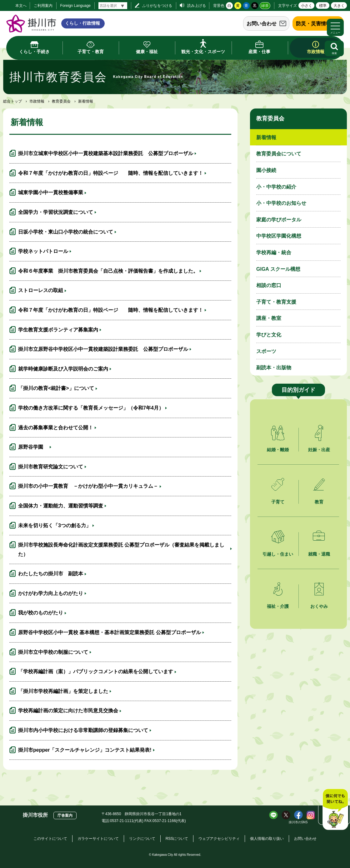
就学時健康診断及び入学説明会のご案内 (63, 369)
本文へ (21, 6)
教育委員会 (61, 101)
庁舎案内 (65, 815)
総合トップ (12, 101)
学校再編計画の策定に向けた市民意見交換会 (68, 711)
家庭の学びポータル (279, 220)
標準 (323, 6)
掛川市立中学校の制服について (53, 652)
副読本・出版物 (274, 368)
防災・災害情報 (313, 24)
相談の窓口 (269, 285)
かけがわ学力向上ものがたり (51, 593)
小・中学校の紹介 (276, 187)
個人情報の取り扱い (267, 839)
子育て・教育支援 (276, 302)
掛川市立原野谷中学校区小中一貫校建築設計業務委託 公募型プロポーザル (103, 349)
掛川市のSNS (298, 822)
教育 (319, 502)
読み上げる (197, 6)
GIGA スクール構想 (278, 269)
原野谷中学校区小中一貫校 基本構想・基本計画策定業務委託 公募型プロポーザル (110, 632)
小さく (307, 6)
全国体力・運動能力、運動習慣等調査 (61, 506)
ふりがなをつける (157, 6)
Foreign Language (75, 6)
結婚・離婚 (278, 450)
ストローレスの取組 (41, 290)
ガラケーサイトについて (98, 839)
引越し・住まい (278, 554)
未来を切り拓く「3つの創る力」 (55, 525)
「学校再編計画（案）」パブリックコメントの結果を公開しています (96, 671)
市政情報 (37, 101)
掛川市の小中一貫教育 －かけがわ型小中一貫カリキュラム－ (88, 486)
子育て (278, 502)
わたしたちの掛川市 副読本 (51, 574)
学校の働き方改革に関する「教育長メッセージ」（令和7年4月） (91, 408)
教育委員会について (279, 154)
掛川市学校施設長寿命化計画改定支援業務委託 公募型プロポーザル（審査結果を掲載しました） (121, 550)
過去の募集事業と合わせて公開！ (56, 428)
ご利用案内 (43, 6)
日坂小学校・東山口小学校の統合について (66, 232)
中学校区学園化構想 (279, 236)
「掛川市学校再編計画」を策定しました (63, 691)
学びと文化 (269, 335)
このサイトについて (50, 839)
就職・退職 (319, 554)
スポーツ (266, 351)
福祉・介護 (278, 606)
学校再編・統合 (274, 252)
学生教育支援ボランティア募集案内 (58, 330)
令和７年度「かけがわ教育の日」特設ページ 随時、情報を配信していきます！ (111, 173)
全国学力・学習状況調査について (56, 212)
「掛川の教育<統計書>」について (56, 388)
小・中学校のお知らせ (281, 203)
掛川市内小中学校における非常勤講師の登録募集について (83, 730)
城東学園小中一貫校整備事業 (51, 192)
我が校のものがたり (41, 613)
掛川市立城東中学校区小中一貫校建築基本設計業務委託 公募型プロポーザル (106, 153)
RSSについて (177, 839)
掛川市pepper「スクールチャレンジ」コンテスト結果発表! (85, 750)
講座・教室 (269, 318)
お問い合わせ (262, 24)
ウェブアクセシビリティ (219, 839)
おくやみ (319, 606)
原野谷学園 (33, 447)
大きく (339, 6)
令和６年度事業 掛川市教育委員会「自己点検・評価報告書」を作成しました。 (108, 271)
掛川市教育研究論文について (51, 467)
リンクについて (142, 839)
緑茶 (265, 6)
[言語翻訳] (113, 6)
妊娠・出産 (319, 450)
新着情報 (266, 137)
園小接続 (266, 170)
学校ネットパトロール (43, 251)
